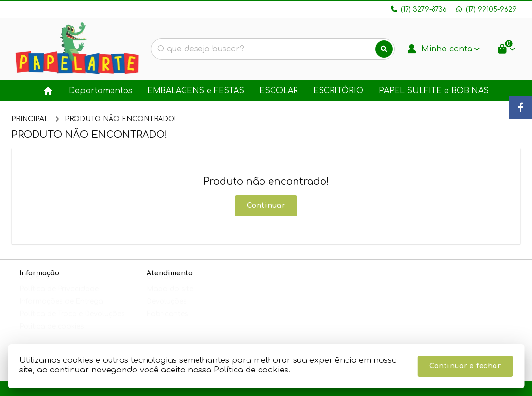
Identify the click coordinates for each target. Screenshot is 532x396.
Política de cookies (52, 336)
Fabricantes (167, 323)
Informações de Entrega (61, 311)
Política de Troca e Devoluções (72, 323)
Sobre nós (37, 286)
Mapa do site (170, 298)
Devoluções (167, 311)
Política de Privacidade (59, 298)
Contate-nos (168, 286)
